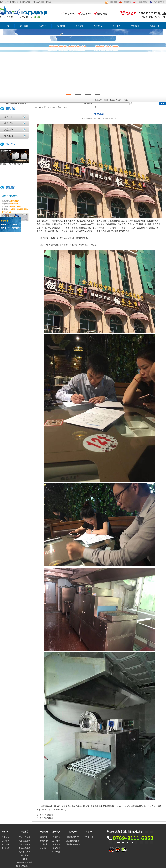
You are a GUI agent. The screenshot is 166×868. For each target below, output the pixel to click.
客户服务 (116, 26)
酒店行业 (9, 117)
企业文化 (5, 845)
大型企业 (9, 130)
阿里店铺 (113, 2)
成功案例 (61, 26)
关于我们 (24, 26)
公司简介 (5, 837)
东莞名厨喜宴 (48, 815)
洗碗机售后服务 (73, 841)
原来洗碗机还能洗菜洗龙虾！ (20, 104)
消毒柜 (25, 859)
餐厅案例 (56, 848)
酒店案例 (56, 837)
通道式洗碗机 (25, 845)
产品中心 (42, 26)
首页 (7, 26)
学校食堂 (56, 852)
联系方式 (89, 837)
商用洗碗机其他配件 (25, 866)
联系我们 (135, 26)
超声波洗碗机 (25, 852)
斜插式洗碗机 (25, 848)
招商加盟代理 (73, 837)
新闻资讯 (98, 26)
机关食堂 (56, 845)
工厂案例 (56, 841)
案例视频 (79, 26)
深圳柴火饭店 (48, 818)
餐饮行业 (9, 123)
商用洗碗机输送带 (25, 863)
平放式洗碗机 (25, 837)
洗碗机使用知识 (73, 845)
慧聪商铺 (127, 2)
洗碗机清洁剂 (25, 855)
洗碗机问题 (155, 26)
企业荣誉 (5, 841)
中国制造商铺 (142, 2)
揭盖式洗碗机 (25, 841)
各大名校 (9, 136)
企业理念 (5, 848)
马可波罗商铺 (159, 2)
